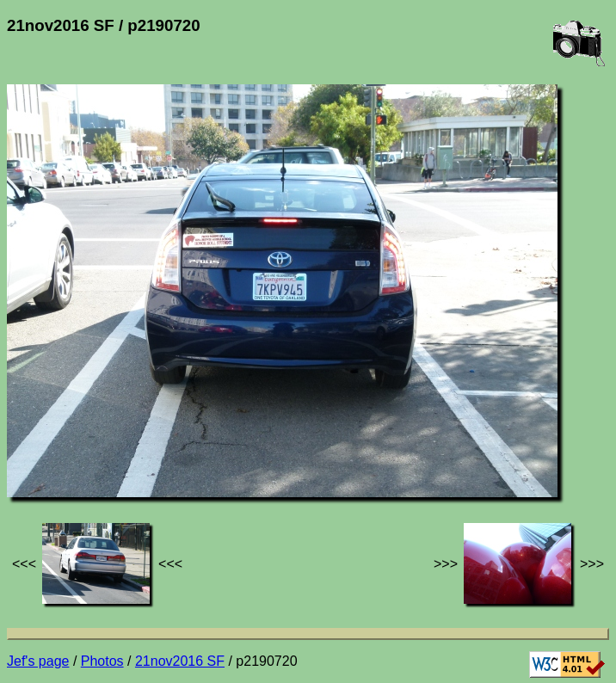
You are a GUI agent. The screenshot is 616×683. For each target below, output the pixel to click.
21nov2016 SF (180, 661)
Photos (102, 661)
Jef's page (38, 661)
